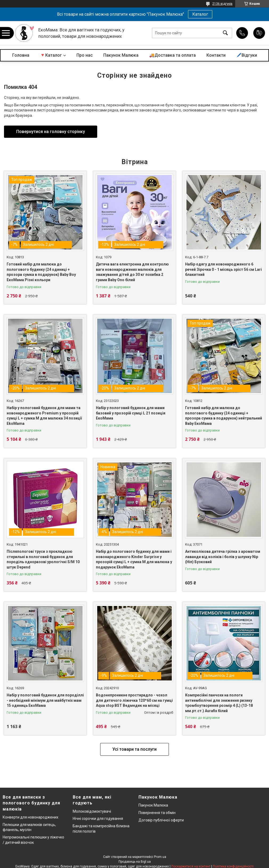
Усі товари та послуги (134, 749)
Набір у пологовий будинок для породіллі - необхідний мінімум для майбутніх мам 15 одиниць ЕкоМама (45, 700)
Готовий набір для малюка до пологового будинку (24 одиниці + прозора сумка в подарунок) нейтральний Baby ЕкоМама (224, 416)
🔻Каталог (51, 55)
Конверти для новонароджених (30, 817)
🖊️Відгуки (247, 55)
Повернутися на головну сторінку (51, 132)
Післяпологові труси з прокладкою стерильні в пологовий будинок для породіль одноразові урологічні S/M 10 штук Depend (43, 559)
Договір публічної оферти (161, 820)
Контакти (216, 55)
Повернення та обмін (157, 813)
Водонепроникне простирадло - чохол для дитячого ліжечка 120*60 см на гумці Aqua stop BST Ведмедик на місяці (134, 700)
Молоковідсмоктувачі (92, 811)
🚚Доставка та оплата (172, 55)
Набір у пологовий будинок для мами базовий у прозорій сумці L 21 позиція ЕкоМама (131, 413)
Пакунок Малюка (121, 55)
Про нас (85, 55)
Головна (21, 55)
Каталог (200, 14)
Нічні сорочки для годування (98, 819)
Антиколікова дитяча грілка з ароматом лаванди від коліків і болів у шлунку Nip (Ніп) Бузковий (223, 557)
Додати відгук (259, 33)
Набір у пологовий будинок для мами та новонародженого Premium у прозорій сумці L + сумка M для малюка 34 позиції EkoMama (44, 416)
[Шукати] (225, 33)
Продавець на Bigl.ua (135, 862)
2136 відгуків (222, 4)
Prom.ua (160, 857)
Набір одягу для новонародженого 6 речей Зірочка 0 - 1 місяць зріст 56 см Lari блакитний (223, 269)
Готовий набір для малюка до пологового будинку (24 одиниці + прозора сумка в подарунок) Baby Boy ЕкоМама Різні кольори (41, 272)
